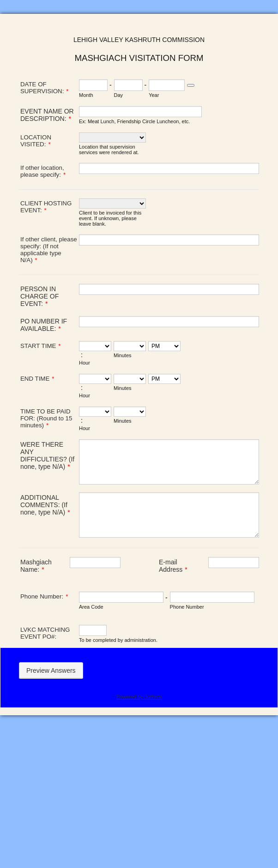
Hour (85, 363)
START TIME (41, 346)
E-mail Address (173, 566)
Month (86, 95)
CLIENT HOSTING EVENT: (46, 207)
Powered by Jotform (139, 697)
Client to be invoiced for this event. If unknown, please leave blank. (110, 218)
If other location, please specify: (43, 171)
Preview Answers (51, 670)
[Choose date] (191, 85)
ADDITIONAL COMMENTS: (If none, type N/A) (45, 505)
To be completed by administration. (118, 640)
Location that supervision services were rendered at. (109, 150)
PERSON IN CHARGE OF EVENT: (39, 296)
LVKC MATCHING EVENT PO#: (45, 633)
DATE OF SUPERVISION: (45, 88)
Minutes (123, 355)
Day (119, 95)
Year (154, 95)
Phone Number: (44, 596)
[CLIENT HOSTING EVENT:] (112, 204)
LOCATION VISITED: (36, 141)
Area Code (91, 607)
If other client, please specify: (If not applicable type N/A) (49, 250)
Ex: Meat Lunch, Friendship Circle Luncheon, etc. (134, 121)
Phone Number (187, 607)
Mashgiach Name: (36, 566)
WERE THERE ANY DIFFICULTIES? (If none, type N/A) (47, 455)
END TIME (37, 379)
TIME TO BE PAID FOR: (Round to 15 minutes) (46, 418)
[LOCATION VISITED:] (112, 138)
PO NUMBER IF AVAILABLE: (44, 325)
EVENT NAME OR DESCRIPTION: (47, 115)
